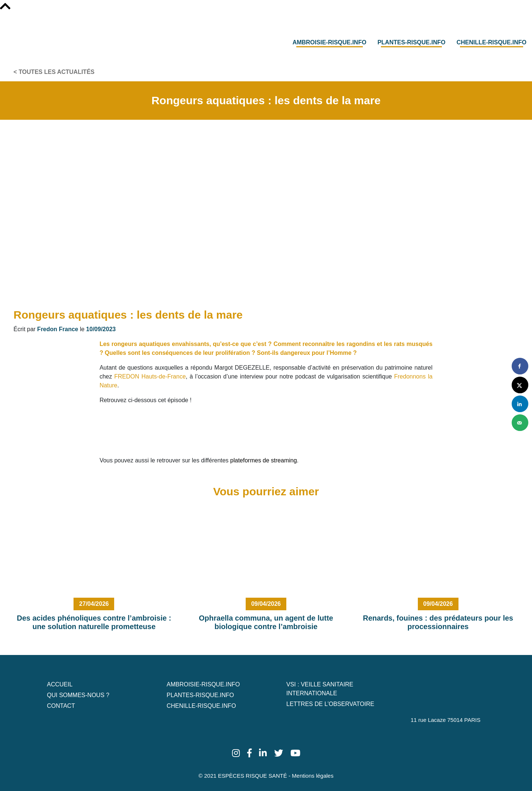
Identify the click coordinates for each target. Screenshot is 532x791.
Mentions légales (313, 776)
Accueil (60, 684)
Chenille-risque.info (492, 42)
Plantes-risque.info (412, 42)
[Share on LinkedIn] (520, 404)
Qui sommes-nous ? (78, 695)
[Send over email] (520, 423)
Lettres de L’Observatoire (330, 704)
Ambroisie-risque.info (330, 42)
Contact (61, 706)
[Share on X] (520, 385)
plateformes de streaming (264, 460)
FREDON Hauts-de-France (150, 376)
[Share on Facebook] (520, 366)
